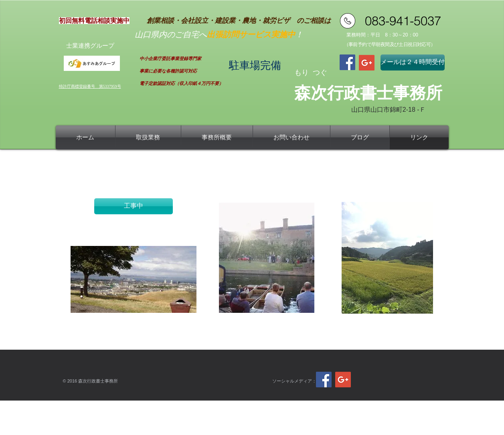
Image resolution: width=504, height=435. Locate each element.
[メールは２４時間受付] (413, 62)
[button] (134, 206)
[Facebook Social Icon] (347, 62)
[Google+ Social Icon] (367, 63)
